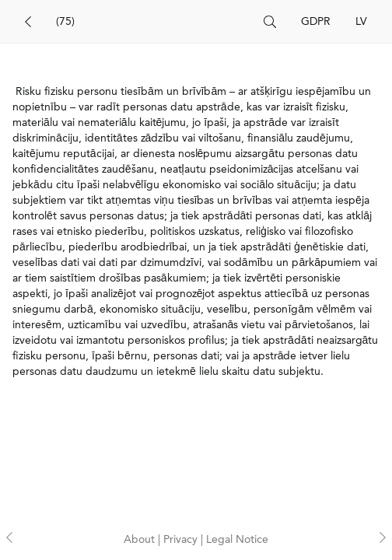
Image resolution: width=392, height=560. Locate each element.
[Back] (28, 22)
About (141, 540)
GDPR (316, 22)
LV (361, 22)
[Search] (154, 22)
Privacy (182, 540)
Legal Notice (237, 540)
